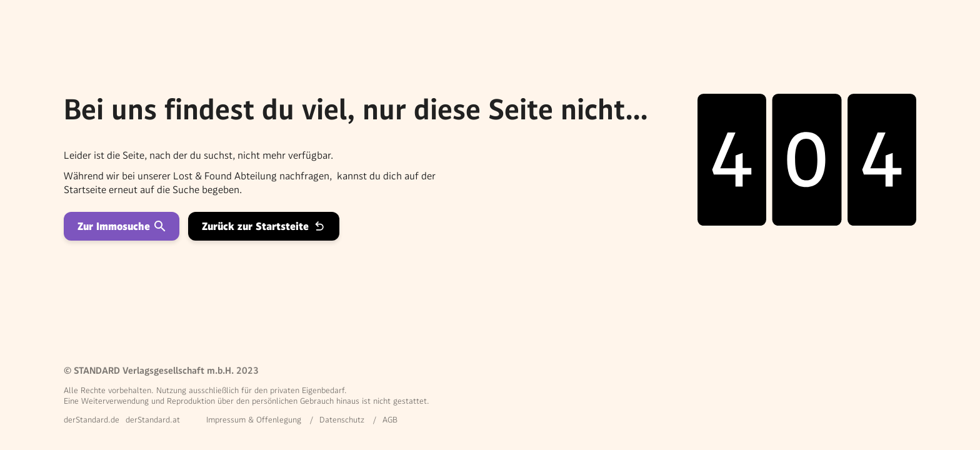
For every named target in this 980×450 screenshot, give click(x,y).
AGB (390, 420)
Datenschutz (342, 420)
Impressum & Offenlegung (254, 420)
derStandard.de (92, 420)
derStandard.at (153, 420)
